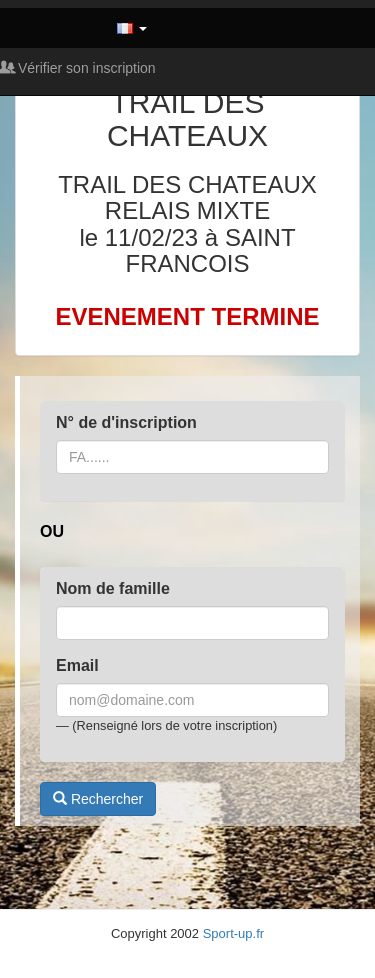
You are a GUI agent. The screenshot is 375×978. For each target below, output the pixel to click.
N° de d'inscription (126, 422)
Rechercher (98, 799)
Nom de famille (113, 588)
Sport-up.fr (233, 933)
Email (77, 665)
